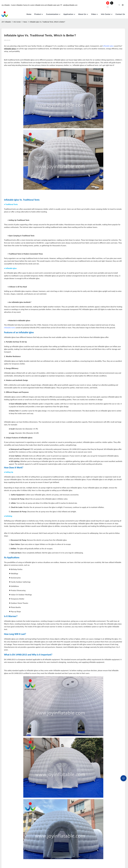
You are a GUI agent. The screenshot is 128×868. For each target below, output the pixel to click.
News (25, 18)
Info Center (17, 18)
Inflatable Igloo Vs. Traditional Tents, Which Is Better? (47, 18)
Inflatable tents (10, 324)
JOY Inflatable (6, 18)
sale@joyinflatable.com (69, 3)
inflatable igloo (108, 42)
